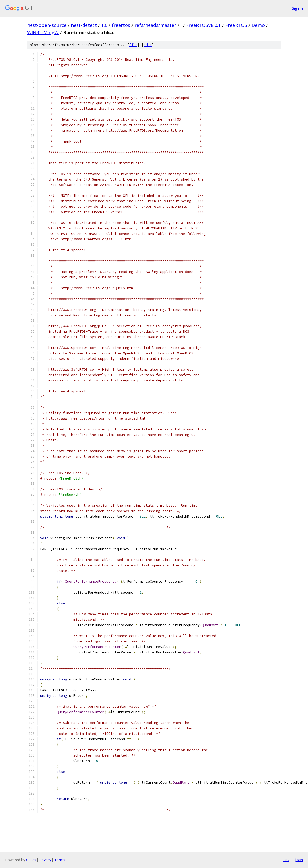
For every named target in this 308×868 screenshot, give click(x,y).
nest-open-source (47, 25)
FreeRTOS (236, 25)
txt (286, 860)
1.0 (104, 25)
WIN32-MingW (43, 32)
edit (148, 45)
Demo (258, 25)
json (299, 860)
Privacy (45, 860)
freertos (121, 25)
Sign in (297, 8)
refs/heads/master (155, 25)
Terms (60, 860)
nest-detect (84, 25)
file (133, 45)
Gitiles (31, 860)
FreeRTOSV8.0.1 (203, 25)
